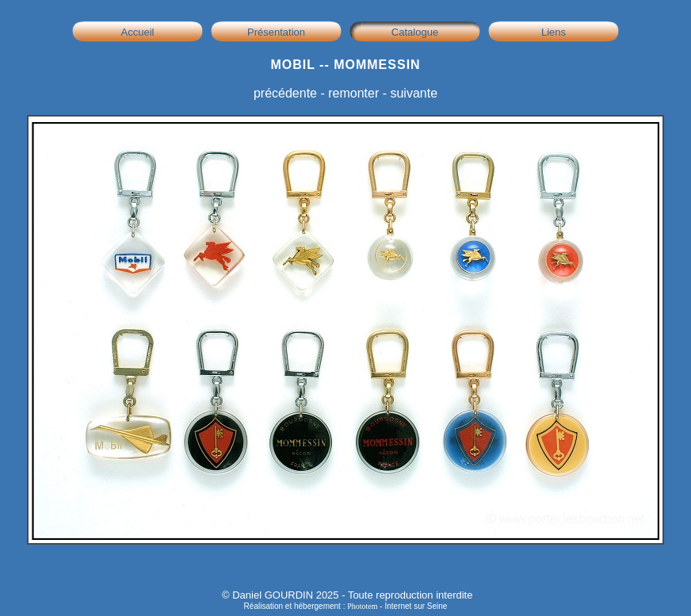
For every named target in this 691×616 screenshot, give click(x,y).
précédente (285, 93)
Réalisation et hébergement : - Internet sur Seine (346, 606)
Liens (554, 32)
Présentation (276, 32)
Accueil (138, 32)
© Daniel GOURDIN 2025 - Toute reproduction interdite (347, 595)
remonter (353, 93)
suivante (414, 93)
